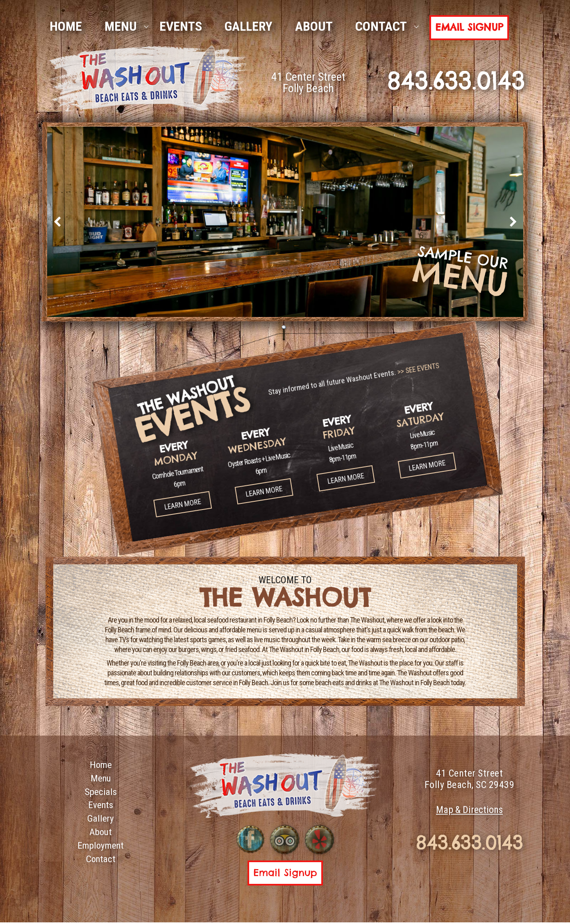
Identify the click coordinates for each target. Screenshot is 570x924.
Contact (381, 26)
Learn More (154, 479)
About (314, 26)
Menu (121, 26)
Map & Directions (470, 811)
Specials (101, 794)
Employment (101, 850)
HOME (66, 26)
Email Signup (469, 27)
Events (181, 26)
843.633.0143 (469, 844)
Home (101, 765)
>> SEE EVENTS (413, 397)
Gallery (249, 26)
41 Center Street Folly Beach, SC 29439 (469, 779)
